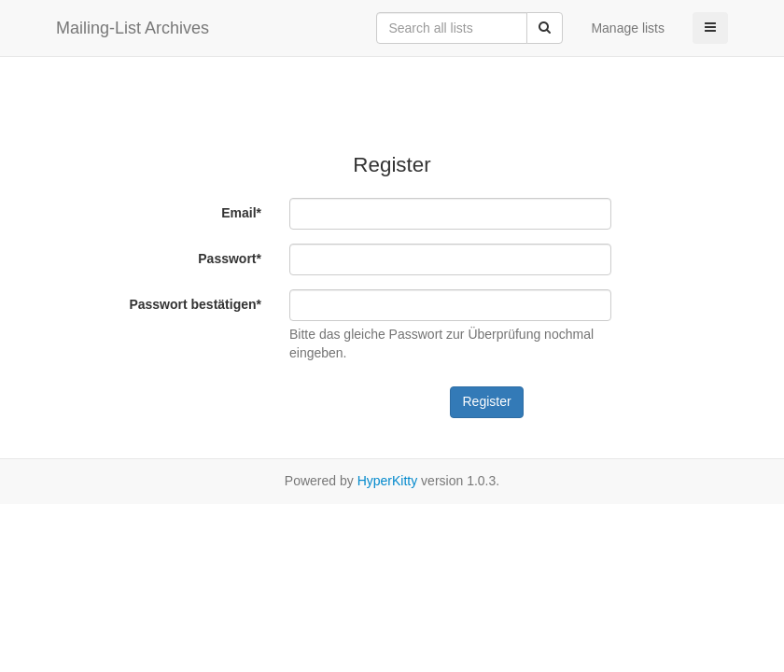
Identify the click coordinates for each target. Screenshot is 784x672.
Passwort (230, 259)
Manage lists (628, 28)
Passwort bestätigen (195, 304)
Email (241, 213)
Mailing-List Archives (133, 28)
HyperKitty (388, 481)
